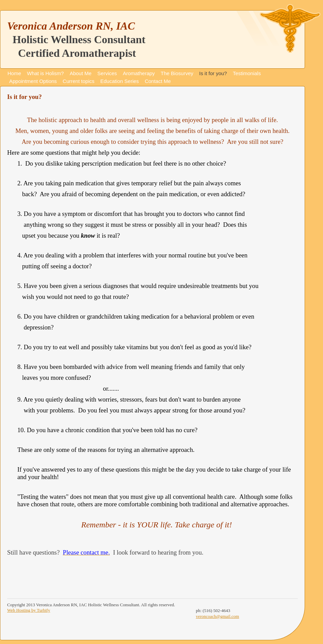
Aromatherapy (139, 73)
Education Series (120, 81)
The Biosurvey (177, 73)
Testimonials (247, 73)
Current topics (78, 81)
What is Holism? (45, 73)
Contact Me (158, 81)
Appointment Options (33, 81)
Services (107, 73)
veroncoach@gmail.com (217, 616)
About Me (81, 73)
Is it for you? (213, 73)
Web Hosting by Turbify (29, 610)
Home (14, 73)
